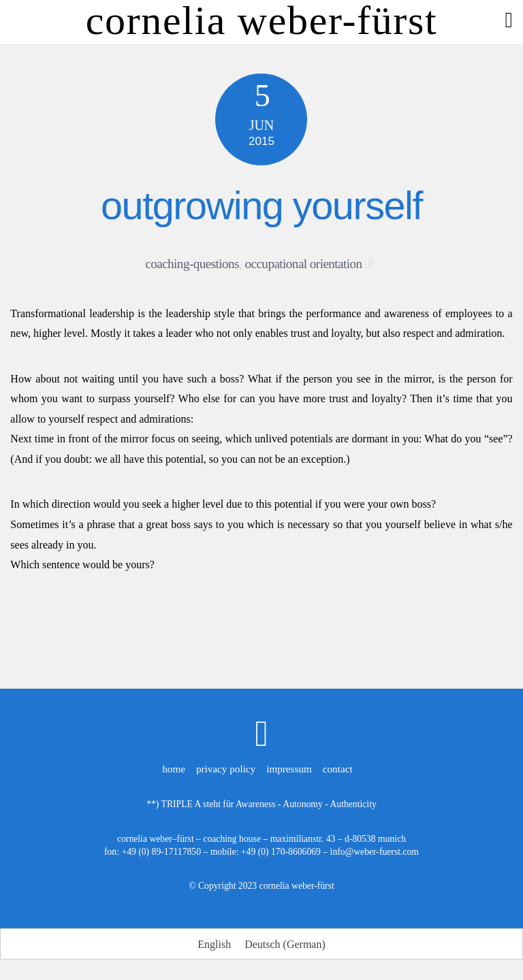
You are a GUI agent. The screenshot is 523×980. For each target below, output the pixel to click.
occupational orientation (303, 264)
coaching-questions (192, 264)
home (174, 769)
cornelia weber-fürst (297, 886)
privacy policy (226, 769)
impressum (289, 769)
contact (338, 769)
